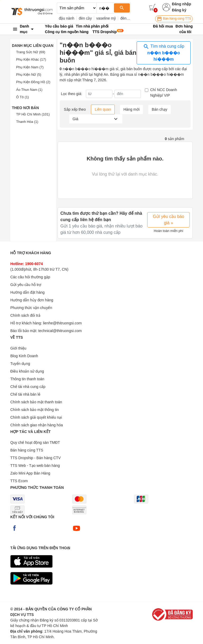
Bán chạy (160, 109)
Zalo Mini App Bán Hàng (30, 473)
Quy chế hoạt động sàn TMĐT (35, 442)
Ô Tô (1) (22, 97)
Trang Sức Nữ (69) (31, 52)
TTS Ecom (19, 481)
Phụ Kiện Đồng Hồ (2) (33, 82)
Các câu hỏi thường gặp (30, 277)
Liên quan (103, 109)
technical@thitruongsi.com (60, 331)
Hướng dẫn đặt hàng (27, 292)
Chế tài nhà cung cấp (28, 387)
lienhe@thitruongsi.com (63, 323)
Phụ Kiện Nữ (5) (29, 75)
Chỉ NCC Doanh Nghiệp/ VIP (163, 93)
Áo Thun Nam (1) (29, 90)
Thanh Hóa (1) (27, 122)
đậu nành (67, 18)
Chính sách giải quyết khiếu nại (36, 417)
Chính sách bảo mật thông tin (34, 410)
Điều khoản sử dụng (27, 371)
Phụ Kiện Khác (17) (31, 59)
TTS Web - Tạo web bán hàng (35, 466)
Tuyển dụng (20, 364)
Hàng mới (132, 109)
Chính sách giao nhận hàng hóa (37, 425)
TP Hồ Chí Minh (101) (33, 114)
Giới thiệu (18, 348)
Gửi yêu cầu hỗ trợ (26, 285)
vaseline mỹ (106, 18)
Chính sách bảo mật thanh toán (36, 402)
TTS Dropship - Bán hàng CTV (36, 458)
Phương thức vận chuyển (31, 308)
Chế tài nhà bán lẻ (25, 394)
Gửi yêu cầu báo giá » (169, 220)
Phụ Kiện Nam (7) (30, 67)
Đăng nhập (181, 4)
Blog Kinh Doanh (24, 356)
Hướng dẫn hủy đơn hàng (32, 300)
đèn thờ (127, 18)
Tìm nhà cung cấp (164, 52)
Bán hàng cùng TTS (174, 19)
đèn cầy (85, 18)
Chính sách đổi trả (25, 315)
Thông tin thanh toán (27, 379)
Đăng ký (179, 10)
